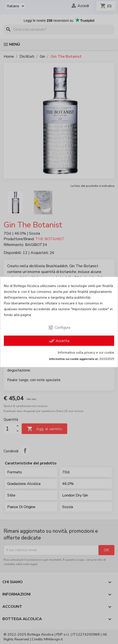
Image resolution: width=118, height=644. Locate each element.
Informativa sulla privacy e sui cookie (86, 353)
